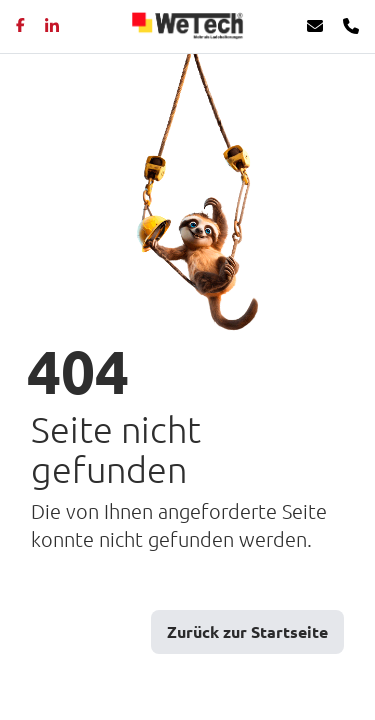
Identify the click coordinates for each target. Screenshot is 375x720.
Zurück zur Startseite (247, 632)
